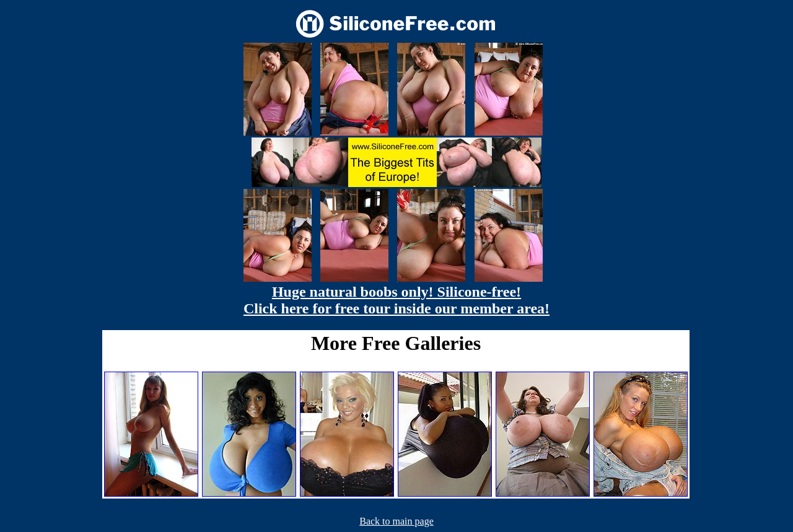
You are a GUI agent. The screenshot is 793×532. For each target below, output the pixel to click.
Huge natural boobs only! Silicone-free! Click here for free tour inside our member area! (396, 300)
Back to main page (396, 521)
